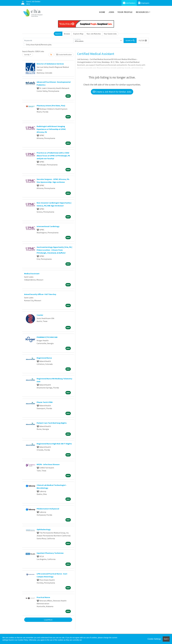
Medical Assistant (32, 274)
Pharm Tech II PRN (45, 402)
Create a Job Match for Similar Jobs (112, 92)
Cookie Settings (154, 639)
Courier (40, 315)
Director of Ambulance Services (50, 64)
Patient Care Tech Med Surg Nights (52, 423)
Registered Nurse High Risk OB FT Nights (54, 444)
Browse (67, 34)
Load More (48, 620)
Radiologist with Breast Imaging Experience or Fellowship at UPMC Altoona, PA (51, 129)
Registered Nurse (44, 358)
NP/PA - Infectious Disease (48, 464)
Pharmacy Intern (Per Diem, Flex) (51, 106)
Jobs (111, 12)
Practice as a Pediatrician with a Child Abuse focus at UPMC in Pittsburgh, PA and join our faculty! (53, 156)
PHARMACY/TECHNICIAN (47, 337)
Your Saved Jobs (110, 34)
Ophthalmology (44, 529)
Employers (144, 3)
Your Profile (125, 12)
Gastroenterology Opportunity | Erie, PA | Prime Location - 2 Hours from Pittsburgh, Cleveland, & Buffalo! (54, 250)
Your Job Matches (94, 34)
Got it (166, 639)
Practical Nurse (43, 597)
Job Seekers (129, 3)
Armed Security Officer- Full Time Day (40, 294)
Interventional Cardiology (48, 226)
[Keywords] (48, 41)
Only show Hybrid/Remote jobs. (39, 45)
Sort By (27, 55)
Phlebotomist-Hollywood (48, 509)
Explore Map (78, 34)
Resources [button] (142, 12)
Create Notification (64, 55)
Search (58, 34)
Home (102, 12)
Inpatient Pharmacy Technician (50, 553)
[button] (143, 41)
